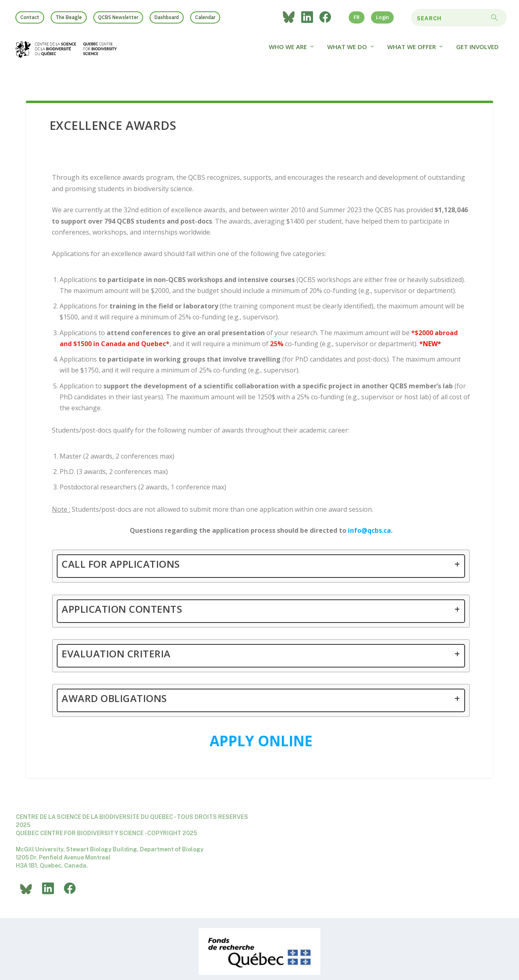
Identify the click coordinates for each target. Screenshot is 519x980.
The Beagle (69, 17)
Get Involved (477, 52)
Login (382, 17)
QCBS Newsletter (118, 17)
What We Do (347, 52)
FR (357, 17)
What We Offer (412, 52)
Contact (30, 17)
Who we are (288, 52)
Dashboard (167, 17)
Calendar (205, 17)
